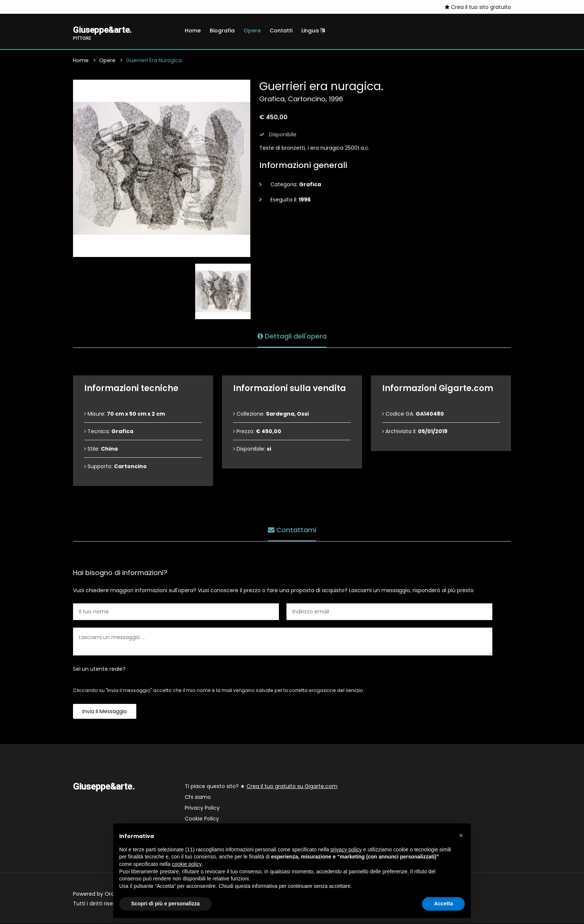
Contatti (281, 31)
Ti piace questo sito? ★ (261, 787)
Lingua (313, 31)
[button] (461, 835)
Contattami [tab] (292, 529)
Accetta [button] (443, 904)
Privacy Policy (202, 809)
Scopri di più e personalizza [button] (165, 904)
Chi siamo (198, 798)
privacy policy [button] (346, 850)
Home (193, 31)
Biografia (222, 31)
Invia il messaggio (105, 712)
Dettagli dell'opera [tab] (292, 336)
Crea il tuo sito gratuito (478, 7)
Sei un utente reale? (99, 670)
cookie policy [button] (187, 864)
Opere (252, 31)
